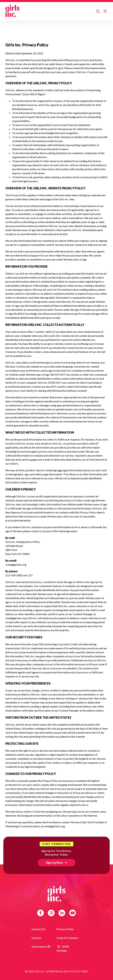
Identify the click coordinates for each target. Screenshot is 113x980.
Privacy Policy (65, 929)
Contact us (38, 929)
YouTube (73, 913)
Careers (36, 938)
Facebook (40, 913)
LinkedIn (62, 913)
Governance (39, 946)
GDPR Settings (63, 948)
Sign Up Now (54, 863)
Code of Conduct (67, 938)
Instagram (51, 913)
